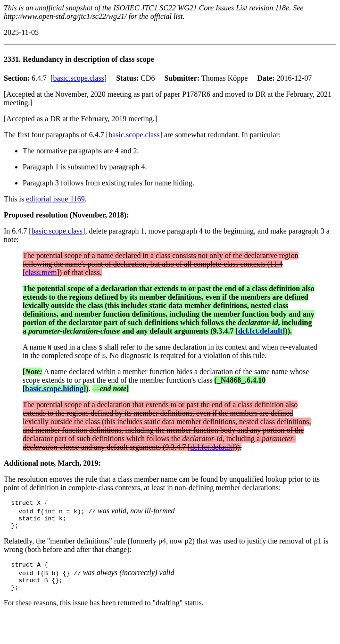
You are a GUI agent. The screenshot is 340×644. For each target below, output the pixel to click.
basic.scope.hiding (54, 389)
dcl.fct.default (260, 331)
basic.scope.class (78, 78)
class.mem (41, 272)
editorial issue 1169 (55, 199)
